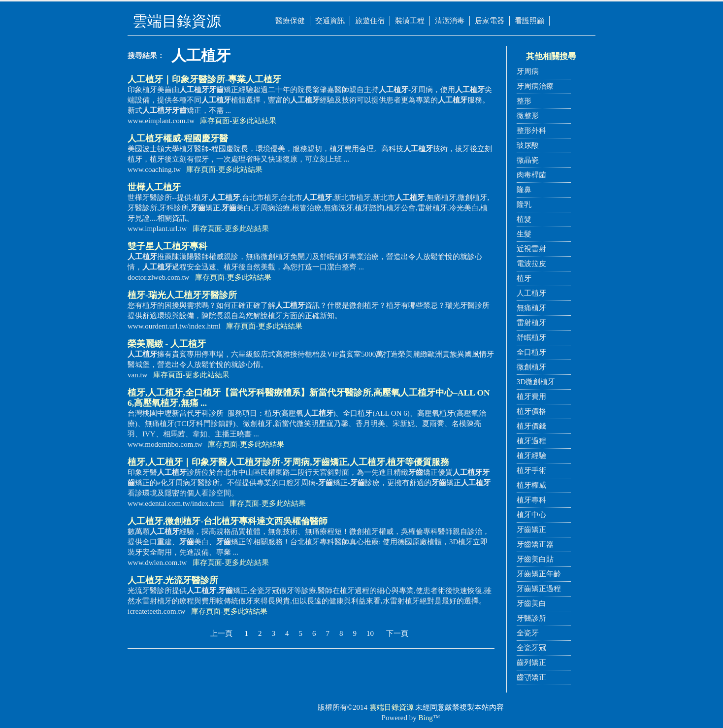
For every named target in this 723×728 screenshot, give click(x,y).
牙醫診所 (531, 618)
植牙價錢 (531, 426)
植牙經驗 (531, 456)
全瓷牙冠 (531, 648)
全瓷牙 (528, 633)
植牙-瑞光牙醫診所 (182, 295)
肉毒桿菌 (531, 175)
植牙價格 (531, 411)
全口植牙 (531, 352)
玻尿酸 (528, 145)
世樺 (154, 187)
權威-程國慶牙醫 (178, 138)
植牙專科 (531, 500)
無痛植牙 (531, 308)
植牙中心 (531, 515)
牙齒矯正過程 (539, 589)
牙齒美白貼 (535, 559)
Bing (426, 718)
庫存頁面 (215, 121)
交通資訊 (330, 21)
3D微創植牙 (536, 382)
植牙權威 (531, 485)
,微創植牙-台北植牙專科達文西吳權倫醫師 (228, 521)
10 (370, 633)
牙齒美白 (531, 603)
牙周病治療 (535, 86)
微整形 (528, 116)
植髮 (524, 219)
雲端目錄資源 (392, 707)
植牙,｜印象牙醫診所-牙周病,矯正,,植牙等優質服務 (288, 462)
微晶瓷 (528, 160)
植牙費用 (531, 397)
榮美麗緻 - (167, 344)
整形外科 (531, 131)
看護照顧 (529, 21)
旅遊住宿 (370, 21)
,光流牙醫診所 (173, 580)
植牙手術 (531, 470)
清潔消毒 (450, 21)
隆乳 (524, 204)
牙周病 (528, 71)
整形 (524, 101)
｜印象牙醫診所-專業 (204, 79)
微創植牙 (531, 367)
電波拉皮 (531, 264)
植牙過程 (531, 441)
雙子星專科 (167, 246)
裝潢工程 (410, 21)
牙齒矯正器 (535, 544)
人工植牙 (531, 293)
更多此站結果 (254, 121)
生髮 (524, 234)
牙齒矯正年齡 (539, 574)
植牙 (524, 278)
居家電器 (490, 21)
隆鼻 (524, 190)
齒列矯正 (531, 662)
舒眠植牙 (531, 337)
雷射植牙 (531, 323)
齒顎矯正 (531, 677)
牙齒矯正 (531, 529)
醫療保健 (290, 21)
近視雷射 (531, 249)
